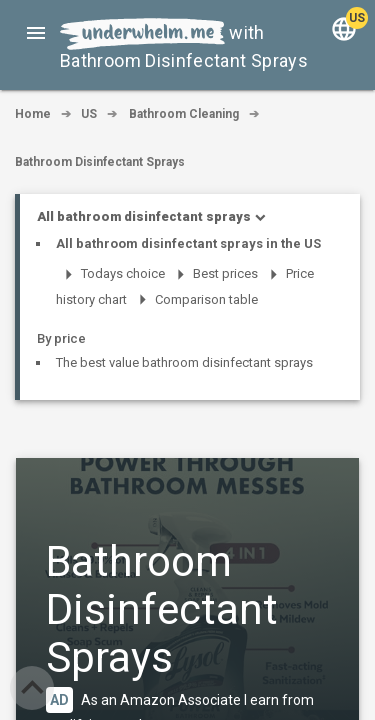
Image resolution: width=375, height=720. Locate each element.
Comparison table (206, 299)
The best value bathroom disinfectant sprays (184, 362)
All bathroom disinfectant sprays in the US (188, 243)
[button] (36, 32)
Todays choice (123, 273)
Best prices (225, 273)
